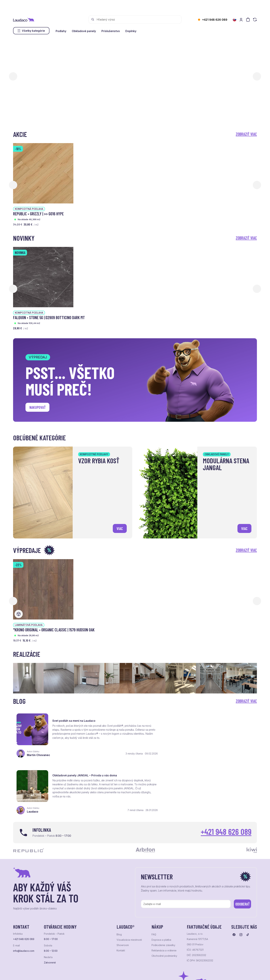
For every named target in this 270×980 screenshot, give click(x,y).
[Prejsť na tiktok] (248, 880)
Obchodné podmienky (164, 901)
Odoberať (240, 849)
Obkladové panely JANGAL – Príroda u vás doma (210, 717)
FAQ (154, 880)
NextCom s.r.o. (97, 973)
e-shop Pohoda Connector (72, 973)
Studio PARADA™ (139, 973)
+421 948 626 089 (215, 20)
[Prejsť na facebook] (234, 880)
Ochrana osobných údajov (26, 973)
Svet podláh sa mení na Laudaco (75, 717)
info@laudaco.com (24, 896)
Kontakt (121, 896)
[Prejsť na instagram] (241, 880)
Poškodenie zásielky (163, 891)
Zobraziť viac (246, 134)
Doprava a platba (161, 885)
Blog (119, 880)
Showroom (123, 891)
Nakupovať (38, 407)
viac (119, 528)
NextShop (51, 973)
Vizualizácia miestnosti (129, 885)
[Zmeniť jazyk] (235, 20)
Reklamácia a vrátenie (164, 896)
